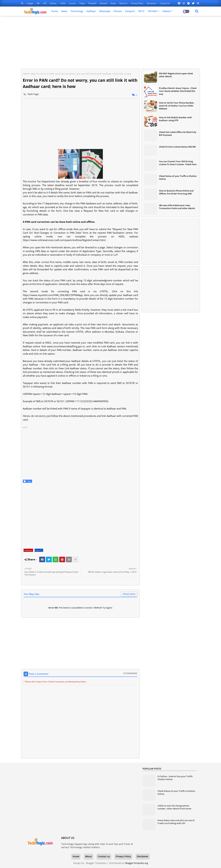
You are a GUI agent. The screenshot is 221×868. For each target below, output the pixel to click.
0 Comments (130, 673)
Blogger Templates (96, 863)
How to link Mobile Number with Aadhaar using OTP (175, 119)
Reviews (104, 3)
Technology (77, 11)
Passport (130, 11)
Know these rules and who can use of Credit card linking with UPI (176, 822)
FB (22, 3)
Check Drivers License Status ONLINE (177, 147)
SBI (38, 3)
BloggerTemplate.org (137, 863)
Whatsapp (105, 11)
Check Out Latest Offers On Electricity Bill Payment (178, 134)
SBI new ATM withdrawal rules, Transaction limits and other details (177, 207)
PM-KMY (153, 11)
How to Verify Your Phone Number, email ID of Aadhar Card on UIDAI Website (177, 106)
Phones (118, 11)
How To (35, 74)
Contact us (165, 3)
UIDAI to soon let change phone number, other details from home (174, 807)
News (64, 11)
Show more (129, 594)
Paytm (83, 3)
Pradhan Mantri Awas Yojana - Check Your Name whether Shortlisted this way (178, 91)
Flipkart (167, 11)
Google (30, 3)
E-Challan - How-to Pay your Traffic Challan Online (175, 778)
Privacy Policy (137, 3)
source (25, 427)
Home (55, 11)
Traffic (63, 3)
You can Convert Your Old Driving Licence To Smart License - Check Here (178, 163)
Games (53, 3)
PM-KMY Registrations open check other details (176, 75)
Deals (114, 3)
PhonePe (93, 3)
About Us (124, 3)
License (73, 3)
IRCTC (142, 11)
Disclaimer (152, 3)
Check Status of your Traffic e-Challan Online (178, 177)
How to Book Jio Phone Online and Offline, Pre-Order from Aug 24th (176, 192)
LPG (45, 3)
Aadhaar (91, 11)
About (89, 856)
